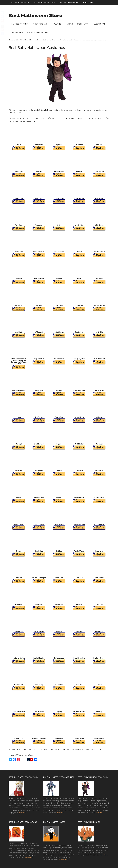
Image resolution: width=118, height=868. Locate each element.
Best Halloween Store (36, 16)
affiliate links (23, 41)
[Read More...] (24, 814)
